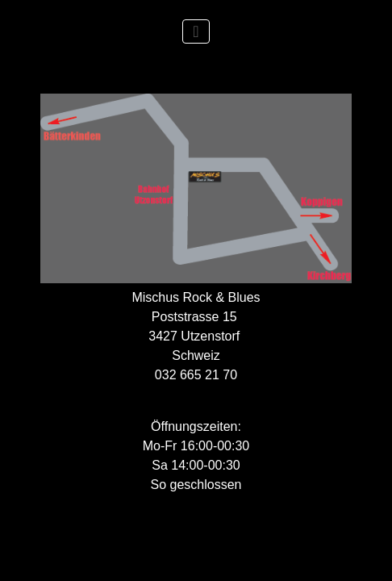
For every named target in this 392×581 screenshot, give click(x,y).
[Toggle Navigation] (196, 31)
